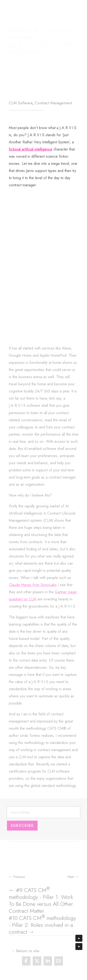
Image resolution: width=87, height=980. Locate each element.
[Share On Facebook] (26, 964)
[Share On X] (37, 964)
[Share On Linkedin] (48, 964)
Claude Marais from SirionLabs (33, 672)
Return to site (32, 9)
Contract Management (53, 104)
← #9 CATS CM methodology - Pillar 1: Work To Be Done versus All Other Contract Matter (41, 908)
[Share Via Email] (59, 964)
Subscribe (22, 830)
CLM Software (21, 104)
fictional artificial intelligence (31, 174)
